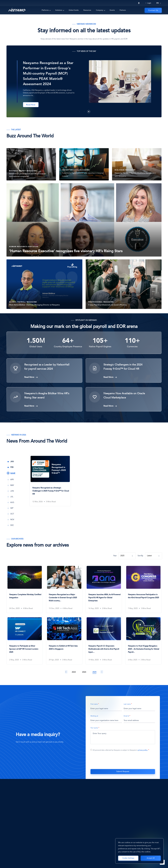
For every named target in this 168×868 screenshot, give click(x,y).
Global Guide (74, 10)
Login (148, 3)
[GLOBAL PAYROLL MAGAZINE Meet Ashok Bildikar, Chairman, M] (44, 284)
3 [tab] (89, 111)
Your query (94, 728)
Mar (13, 474)
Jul (12, 497)
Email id (126, 716)
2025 (94, 672)
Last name (127, 704)
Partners (123, 10)
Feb (12, 467)
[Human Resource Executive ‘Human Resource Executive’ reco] (84, 220)
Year (115, 556)
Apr (12, 480)
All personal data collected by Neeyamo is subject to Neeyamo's (120, 750)
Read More (29, 377)
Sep (12, 508)
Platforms (45, 10)
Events (112, 10)
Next (102, 672)
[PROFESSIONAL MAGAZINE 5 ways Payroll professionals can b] (124, 284)
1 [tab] (80, 111)
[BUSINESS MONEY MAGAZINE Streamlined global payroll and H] (31, 162)
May (12, 485)
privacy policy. (143, 750)
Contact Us (153, 10)
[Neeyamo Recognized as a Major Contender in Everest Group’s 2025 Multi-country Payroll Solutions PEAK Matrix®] (64, 587)
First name (94, 704)
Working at (94, 716)
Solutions (59, 10)
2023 (74, 672)
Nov (12, 520)
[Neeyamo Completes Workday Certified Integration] (25, 587)
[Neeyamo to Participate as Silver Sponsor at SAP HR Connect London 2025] (25, 639)
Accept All (151, 858)
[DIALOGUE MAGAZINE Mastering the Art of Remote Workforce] (137, 162)
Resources (87, 10)
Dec (12, 525)
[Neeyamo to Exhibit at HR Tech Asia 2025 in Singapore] (64, 639)
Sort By (140, 556)
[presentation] (123, 761)
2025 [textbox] (122, 556)
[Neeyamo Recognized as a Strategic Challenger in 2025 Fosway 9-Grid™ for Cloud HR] (50, 479)
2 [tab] (84, 112)
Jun (12, 491)
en (158, 3)
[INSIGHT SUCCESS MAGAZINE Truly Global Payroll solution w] (84, 162)
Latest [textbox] (149, 556)
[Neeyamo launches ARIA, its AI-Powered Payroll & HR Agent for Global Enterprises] (104, 587)
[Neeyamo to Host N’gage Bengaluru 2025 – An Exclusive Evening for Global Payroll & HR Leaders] (143, 639)
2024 (84, 672)
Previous (66, 672)
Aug (12, 503)
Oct (12, 514)
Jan (12, 462)
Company (100, 10)
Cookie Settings (128, 858)
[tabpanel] (84, 84)
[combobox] (127, 556)
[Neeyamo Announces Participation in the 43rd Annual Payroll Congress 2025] (143, 587)
